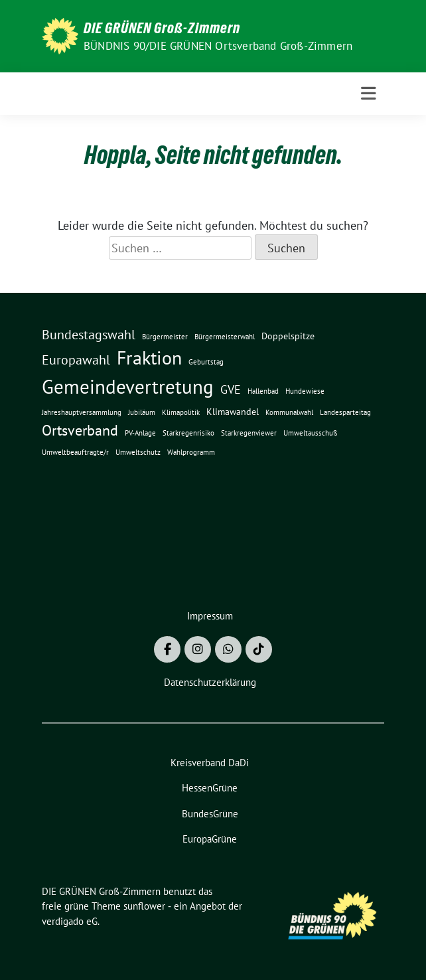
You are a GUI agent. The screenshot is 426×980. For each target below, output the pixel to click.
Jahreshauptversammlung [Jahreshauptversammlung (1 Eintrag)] (82, 412)
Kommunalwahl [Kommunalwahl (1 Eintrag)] (289, 412)
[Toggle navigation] (369, 94)
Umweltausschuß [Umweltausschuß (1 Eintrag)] (311, 433)
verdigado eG (70, 921)
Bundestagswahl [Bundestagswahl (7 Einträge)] (89, 334)
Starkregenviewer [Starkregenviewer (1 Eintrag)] (249, 433)
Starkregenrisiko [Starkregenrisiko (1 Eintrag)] (188, 433)
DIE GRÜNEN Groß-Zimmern (162, 28)
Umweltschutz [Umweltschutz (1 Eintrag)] (138, 452)
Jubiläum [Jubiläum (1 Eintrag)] (142, 412)
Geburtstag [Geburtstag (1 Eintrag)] (206, 362)
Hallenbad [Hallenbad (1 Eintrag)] (263, 391)
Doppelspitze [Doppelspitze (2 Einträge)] (288, 336)
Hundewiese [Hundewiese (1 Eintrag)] (305, 391)
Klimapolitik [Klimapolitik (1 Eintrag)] (181, 412)
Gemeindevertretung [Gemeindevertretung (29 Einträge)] (128, 386)
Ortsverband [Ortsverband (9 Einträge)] (80, 430)
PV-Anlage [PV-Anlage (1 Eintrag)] (140, 433)
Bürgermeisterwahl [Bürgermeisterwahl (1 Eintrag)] (225, 337)
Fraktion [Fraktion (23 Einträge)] (149, 358)
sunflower (144, 906)
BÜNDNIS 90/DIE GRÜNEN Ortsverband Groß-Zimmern (218, 46)
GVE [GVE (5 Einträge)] (231, 389)
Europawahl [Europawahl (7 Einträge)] (76, 360)
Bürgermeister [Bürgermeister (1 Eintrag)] (165, 337)
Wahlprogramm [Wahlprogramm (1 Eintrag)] (191, 452)
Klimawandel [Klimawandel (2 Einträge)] (233, 412)
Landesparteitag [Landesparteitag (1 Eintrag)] (345, 412)
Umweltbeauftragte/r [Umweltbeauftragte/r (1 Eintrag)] (75, 452)
